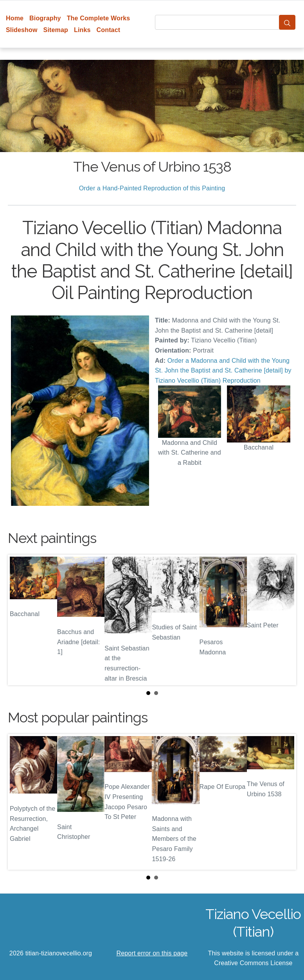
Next (284, 620)
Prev (20, 620)
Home (15, 18)
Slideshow (22, 30)
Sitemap (56, 30)
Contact (109, 30)
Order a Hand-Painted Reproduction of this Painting (152, 188)
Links (82, 30)
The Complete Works (99, 18)
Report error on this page (152, 953)
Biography (45, 18)
